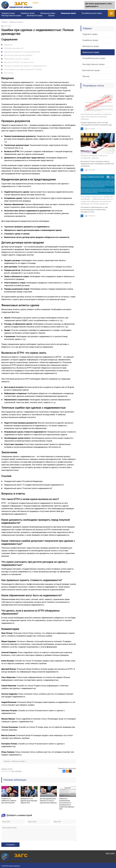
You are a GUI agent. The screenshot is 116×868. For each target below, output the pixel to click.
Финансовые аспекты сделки (17, 59)
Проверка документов (14, 48)
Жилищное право (48, 13)
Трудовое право (8, 13)
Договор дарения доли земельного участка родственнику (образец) (48, 801)
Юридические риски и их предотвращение (22, 52)
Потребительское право (92, 13)
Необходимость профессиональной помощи (23, 69)
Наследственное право (11, 16)
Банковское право (35, 16)
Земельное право (68, 13)
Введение (8, 45)
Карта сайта (110, 853)
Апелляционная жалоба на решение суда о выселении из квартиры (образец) (96, 117)
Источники (9, 73)
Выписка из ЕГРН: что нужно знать (19, 62)
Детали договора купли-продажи (18, 55)
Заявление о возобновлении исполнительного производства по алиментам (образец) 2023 (67, 804)
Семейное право (28, 13)
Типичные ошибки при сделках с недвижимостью (25, 66)
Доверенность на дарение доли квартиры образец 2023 (29, 801)
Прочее (51, 16)
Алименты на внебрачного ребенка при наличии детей (9, 801)
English (36, 3)
